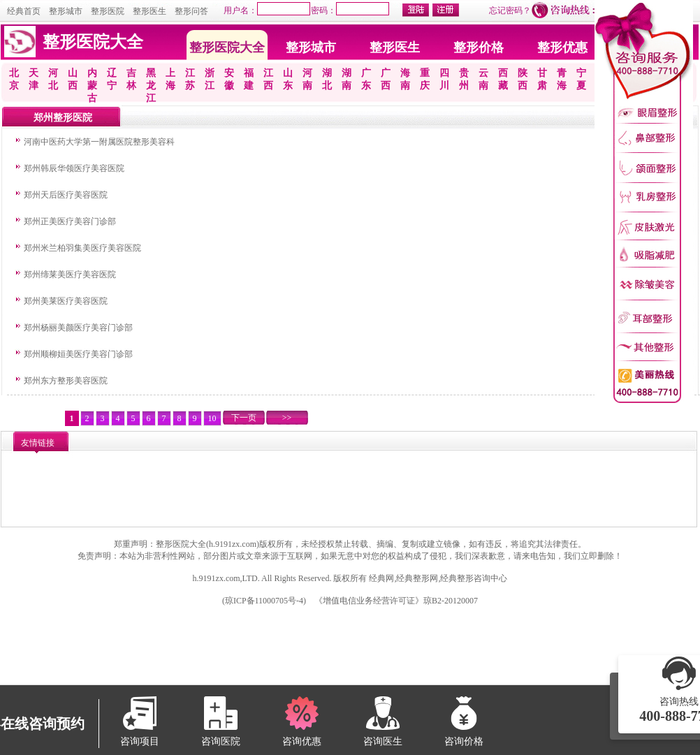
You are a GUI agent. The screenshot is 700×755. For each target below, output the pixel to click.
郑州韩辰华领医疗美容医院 (74, 168)
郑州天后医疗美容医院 (66, 195)
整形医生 (150, 11)
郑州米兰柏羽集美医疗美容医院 (82, 248)
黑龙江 (151, 86)
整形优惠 (562, 47)
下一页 (244, 418)
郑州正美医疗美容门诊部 (70, 221)
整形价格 (479, 47)
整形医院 (108, 11)
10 (212, 418)
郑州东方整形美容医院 (66, 381)
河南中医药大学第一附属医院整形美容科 (99, 142)
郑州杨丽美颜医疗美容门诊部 (78, 328)
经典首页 (24, 11)
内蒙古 (92, 86)
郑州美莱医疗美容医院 (66, 301)
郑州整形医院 (63, 118)
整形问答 (191, 11)
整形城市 (66, 11)
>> (287, 418)
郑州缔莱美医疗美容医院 (70, 274)
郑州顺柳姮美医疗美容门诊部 (78, 354)
